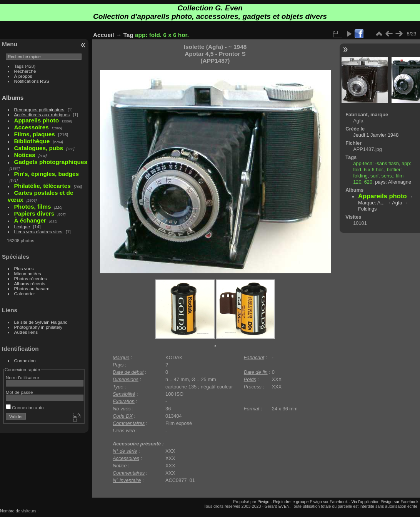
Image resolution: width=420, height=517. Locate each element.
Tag (128, 35)
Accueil (104, 35)
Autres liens (26, 332)
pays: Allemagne (393, 182)
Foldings (367, 209)
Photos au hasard (32, 289)
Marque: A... (371, 203)
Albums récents (30, 284)
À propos (23, 76)
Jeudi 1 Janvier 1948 (376, 135)
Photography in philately (38, 327)
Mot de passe (19, 392)
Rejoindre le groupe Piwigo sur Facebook (310, 502)
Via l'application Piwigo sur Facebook (385, 502)
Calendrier (25, 294)
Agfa (397, 203)
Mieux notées (28, 274)
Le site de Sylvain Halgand (41, 322)
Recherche (25, 71)
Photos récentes (31, 279)
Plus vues (24, 269)
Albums (13, 98)
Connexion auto (25, 407)
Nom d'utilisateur (22, 377)
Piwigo (263, 502)
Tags (19, 66)
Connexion (25, 361)
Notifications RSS (32, 81)
